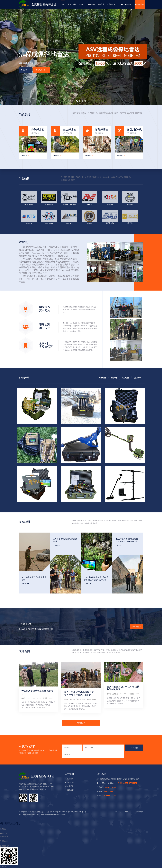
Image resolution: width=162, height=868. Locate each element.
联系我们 (135, 627)
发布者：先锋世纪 (70, 699)
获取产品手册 (42, 70)
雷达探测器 (114, 378)
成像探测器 (103, 378)
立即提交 (134, 748)
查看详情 (26, 70)
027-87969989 (126, 4)
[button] (77, 101)
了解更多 (25, 156)
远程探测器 (126, 378)
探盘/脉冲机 (137, 378)
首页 (63, 4)
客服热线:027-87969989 (127, 783)
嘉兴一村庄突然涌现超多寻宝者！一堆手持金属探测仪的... (79, 693)
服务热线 (141, 4)
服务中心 (91, 4)
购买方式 (101, 4)
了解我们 (82, 4)
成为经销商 (111, 4)
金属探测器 (72, 4)
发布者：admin (26, 698)
